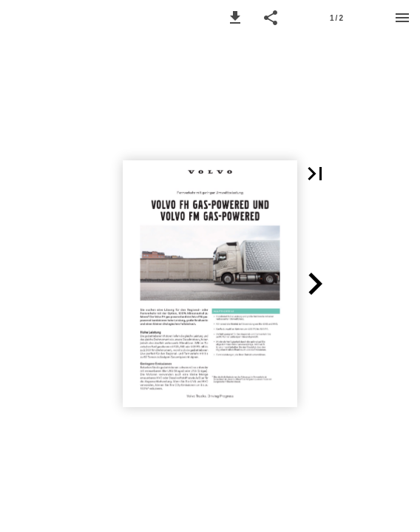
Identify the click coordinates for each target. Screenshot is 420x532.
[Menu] (402, 18)
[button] (235, 18)
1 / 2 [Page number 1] (336, 18)
